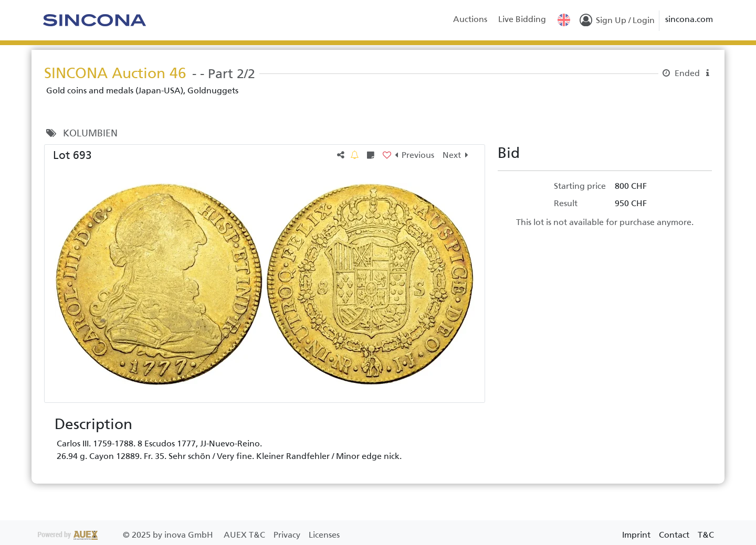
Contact (674, 535)
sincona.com (689, 19)
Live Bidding (522, 19)
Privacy (288, 535)
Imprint (636, 535)
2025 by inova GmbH (127, 535)
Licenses (324, 535)
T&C (706, 535)
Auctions (470, 19)
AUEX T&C (245, 535)
